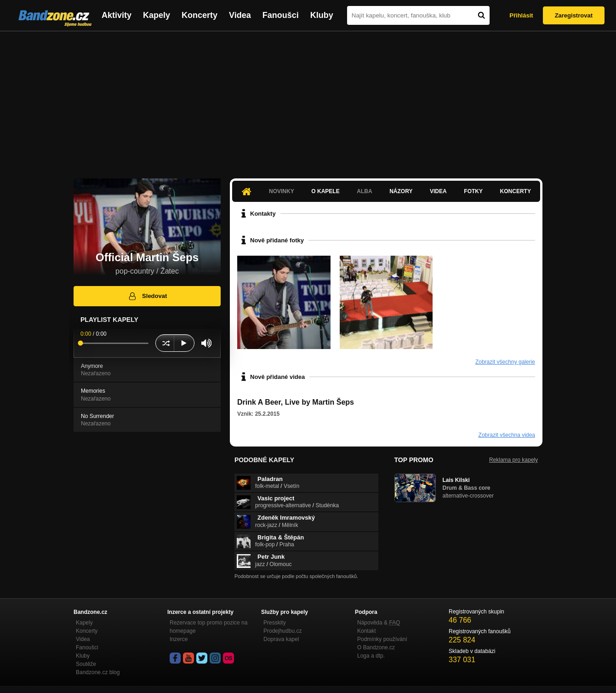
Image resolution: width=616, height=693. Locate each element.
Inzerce (179, 639)
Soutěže (86, 664)
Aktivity (117, 15)
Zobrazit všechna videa (507, 435)
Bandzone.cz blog (98, 672)
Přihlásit (521, 15)
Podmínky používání (382, 639)
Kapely (157, 15)
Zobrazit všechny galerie (505, 362)
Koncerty (200, 15)
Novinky (282, 191)
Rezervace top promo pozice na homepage (208, 627)
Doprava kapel (281, 639)
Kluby (322, 15)
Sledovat (147, 296)
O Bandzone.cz (376, 647)
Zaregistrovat (574, 15)
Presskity (275, 623)
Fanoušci (281, 15)
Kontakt (367, 631)
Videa (240, 15)
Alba (364, 191)
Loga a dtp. (371, 656)
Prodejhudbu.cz (282, 631)
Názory (401, 191)
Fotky (473, 191)
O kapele (325, 191)
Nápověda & (379, 623)
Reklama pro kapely (513, 460)
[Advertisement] (308, 100)
